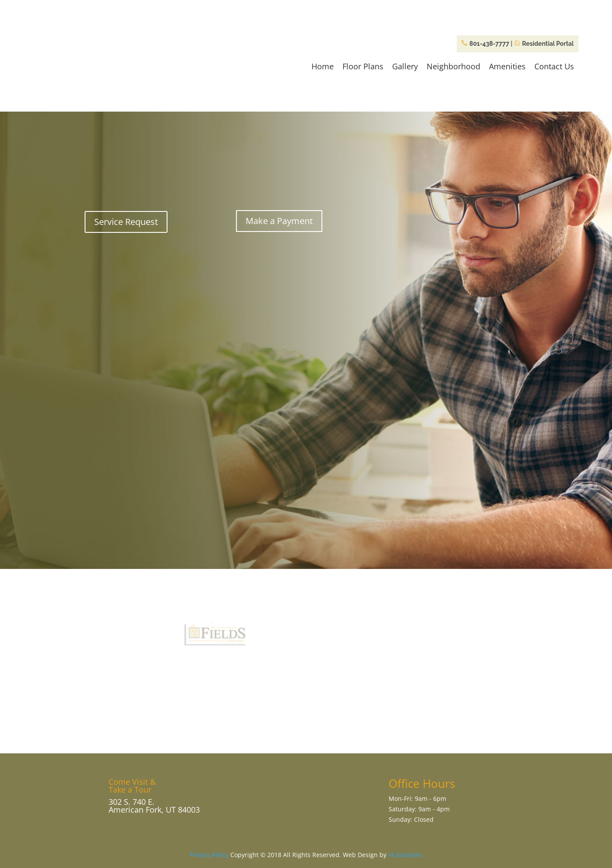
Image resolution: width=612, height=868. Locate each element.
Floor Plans (363, 66)
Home (323, 66)
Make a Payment (279, 221)
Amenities (507, 66)
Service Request (126, 222)
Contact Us (554, 66)
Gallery (405, 66)
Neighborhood (453, 66)
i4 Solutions (405, 855)
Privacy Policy (209, 855)
